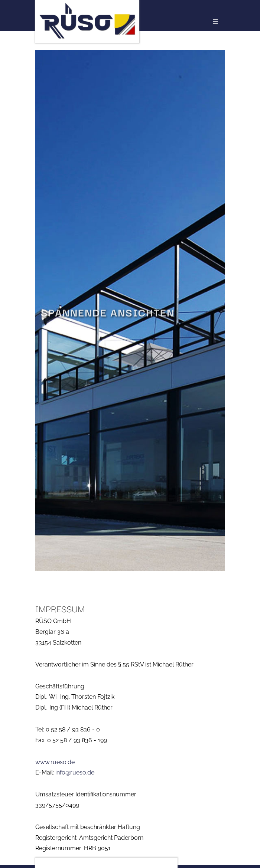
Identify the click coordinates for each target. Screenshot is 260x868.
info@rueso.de (75, 772)
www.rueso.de (55, 762)
